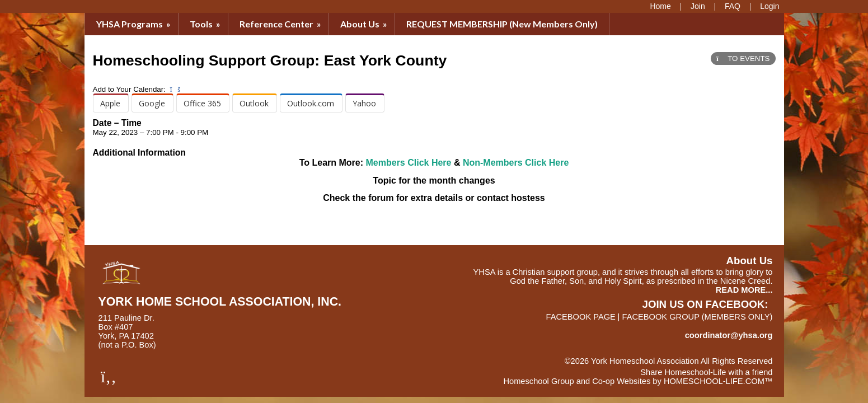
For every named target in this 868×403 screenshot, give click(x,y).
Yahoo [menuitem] (364, 103)
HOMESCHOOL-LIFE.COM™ (718, 381)
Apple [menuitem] (110, 103)
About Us (365, 24)
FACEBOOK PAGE (581, 317)
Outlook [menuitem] (254, 103)
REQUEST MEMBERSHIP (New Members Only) (502, 24)
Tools (206, 24)
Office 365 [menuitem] (202, 103)
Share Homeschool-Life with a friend (706, 372)
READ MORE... (744, 290)
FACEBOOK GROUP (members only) (697, 317)
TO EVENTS (743, 58)
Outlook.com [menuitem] (311, 103)
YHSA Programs (134, 24)
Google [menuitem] (152, 103)
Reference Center (281, 24)
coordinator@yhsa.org (729, 335)
